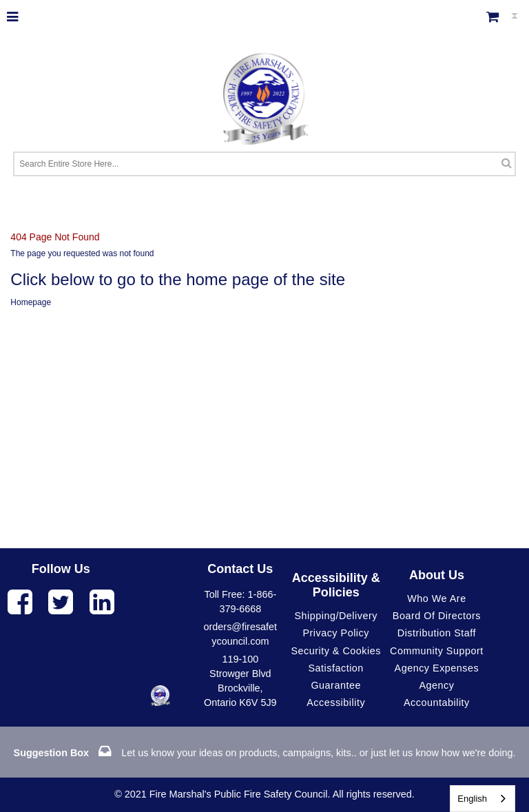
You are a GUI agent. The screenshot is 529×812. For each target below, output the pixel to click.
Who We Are (437, 598)
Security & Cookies (336, 651)
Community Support (437, 651)
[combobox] (483, 799)
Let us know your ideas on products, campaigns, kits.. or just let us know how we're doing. (265, 753)
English (472, 799)
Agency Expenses (437, 668)
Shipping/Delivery (335, 616)
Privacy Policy (336, 633)
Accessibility (336, 702)
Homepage (31, 302)
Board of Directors (437, 616)
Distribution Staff (437, 633)
